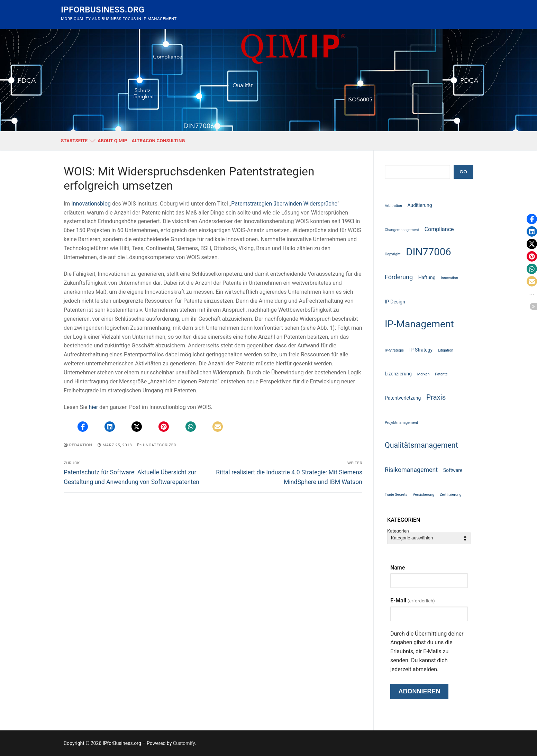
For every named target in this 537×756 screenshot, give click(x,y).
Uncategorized (157, 445)
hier (94, 407)
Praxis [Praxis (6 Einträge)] (436, 397)
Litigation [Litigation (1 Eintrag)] (446, 350)
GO (463, 172)
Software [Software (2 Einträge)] (453, 470)
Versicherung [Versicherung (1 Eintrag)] (424, 495)
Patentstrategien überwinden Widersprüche (284, 204)
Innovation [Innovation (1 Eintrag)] (449, 278)
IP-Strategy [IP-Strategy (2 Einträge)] (421, 350)
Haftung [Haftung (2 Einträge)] (427, 277)
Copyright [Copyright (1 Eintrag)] (393, 254)
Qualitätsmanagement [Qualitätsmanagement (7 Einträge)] (421, 445)
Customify (184, 743)
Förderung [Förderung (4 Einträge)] (399, 277)
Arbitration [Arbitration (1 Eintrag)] (393, 206)
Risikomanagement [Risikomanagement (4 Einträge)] (411, 470)
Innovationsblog (91, 204)
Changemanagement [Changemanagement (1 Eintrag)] (402, 230)
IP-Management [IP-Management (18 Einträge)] (419, 324)
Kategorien (398, 531)
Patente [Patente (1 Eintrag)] (441, 374)
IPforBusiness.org (103, 10)
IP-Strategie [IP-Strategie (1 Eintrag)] (394, 350)
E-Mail (413, 600)
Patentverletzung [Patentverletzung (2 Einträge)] (403, 398)
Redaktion (78, 445)
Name (398, 568)
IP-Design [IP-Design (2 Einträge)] (395, 302)
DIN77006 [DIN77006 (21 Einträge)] (429, 252)
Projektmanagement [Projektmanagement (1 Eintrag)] (401, 423)
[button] (83, 427)
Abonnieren (419, 691)
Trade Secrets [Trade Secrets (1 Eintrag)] (396, 495)
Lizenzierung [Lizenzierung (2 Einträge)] (398, 374)
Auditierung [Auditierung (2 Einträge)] (420, 205)
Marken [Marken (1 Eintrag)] (424, 374)
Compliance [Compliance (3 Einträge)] (439, 229)
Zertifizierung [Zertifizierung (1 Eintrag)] (451, 495)
